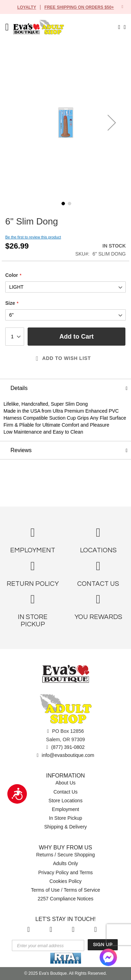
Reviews (21, 457)
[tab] (65, 388)
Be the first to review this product (35, 237)
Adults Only (66, 864)
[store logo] (45, 27)
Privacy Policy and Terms (66, 873)
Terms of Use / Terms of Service (66, 890)
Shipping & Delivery (66, 827)
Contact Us (66, 792)
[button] (112, 122)
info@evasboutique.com (65, 756)
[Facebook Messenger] (108, 957)
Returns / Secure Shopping (66, 855)
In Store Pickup (66, 818)
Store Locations (66, 801)
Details (20, 388)
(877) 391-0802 (65, 747)
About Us (65, 783)
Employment (66, 809)
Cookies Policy (65, 881)
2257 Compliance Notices (65, 899)
